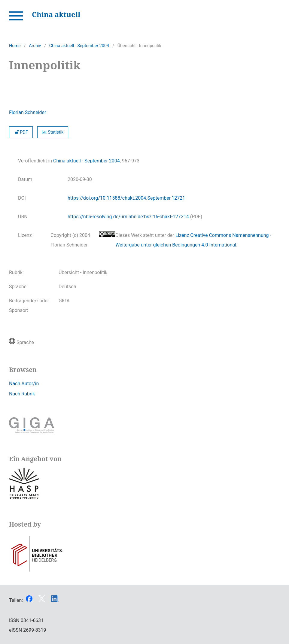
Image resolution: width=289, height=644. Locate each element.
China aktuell (56, 14)
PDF (21, 132)
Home (15, 46)
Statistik (53, 132)
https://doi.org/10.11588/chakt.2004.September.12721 (126, 198)
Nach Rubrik (22, 394)
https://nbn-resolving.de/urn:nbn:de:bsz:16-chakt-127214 (128, 217)
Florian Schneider (28, 112)
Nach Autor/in (24, 384)
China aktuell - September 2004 (79, 46)
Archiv (35, 46)
